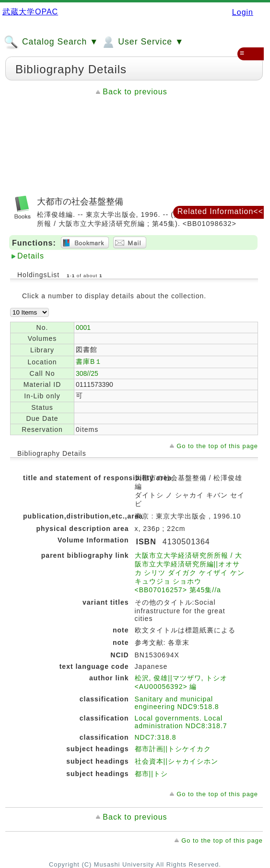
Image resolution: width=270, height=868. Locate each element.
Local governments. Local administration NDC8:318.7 (181, 722)
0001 (83, 327)
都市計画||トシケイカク (173, 749)
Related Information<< (220, 211)
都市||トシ (151, 774)
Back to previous (135, 92)
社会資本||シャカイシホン (176, 761)
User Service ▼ (142, 42)
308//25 (87, 373)
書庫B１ (89, 361)
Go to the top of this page (217, 446)
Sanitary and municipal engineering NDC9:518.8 (177, 703)
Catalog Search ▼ (51, 42)
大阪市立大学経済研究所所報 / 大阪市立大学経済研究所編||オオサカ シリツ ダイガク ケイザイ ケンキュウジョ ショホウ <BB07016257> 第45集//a (190, 573)
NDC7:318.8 (156, 737)
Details (31, 256)
